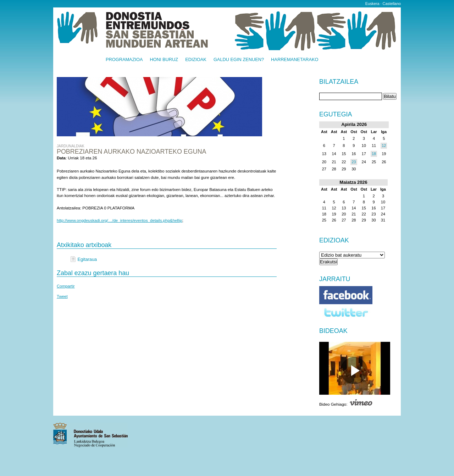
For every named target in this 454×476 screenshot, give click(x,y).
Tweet (62, 296)
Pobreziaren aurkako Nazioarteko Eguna (132, 152)
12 (384, 146)
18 (374, 154)
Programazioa (124, 60)
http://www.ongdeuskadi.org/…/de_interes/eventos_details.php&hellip (119, 220)
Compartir (66, 286)
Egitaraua (87, 259)
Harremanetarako (295, 60)
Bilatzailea (339, 82)
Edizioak (196, 60)
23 (354, 162)
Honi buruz (164, 60)
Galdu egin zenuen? (239, 60)
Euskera (372, 4)
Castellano (392, 4)
